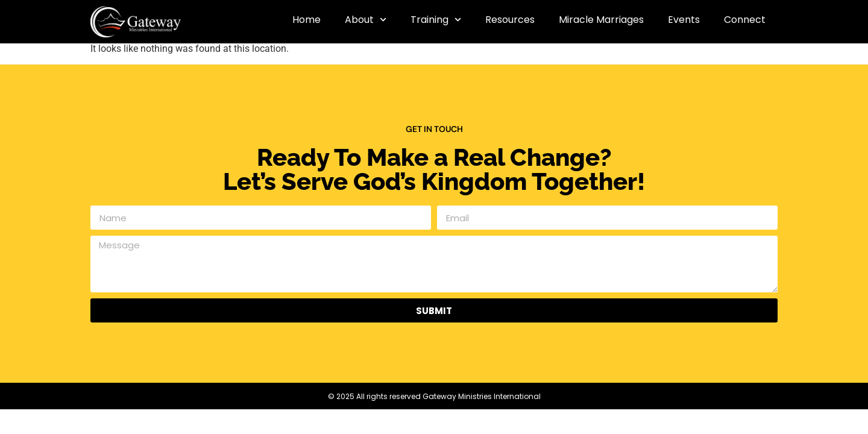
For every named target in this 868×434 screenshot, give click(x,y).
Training (436, 20)
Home (307, 20)
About (366, 20)
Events (684, 20)
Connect (745, 20)
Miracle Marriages (601, 20)
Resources (510, 20)
